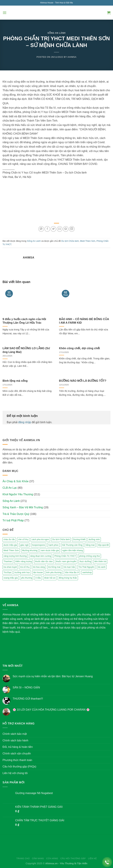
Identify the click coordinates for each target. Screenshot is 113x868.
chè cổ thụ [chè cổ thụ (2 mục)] (23, 539)
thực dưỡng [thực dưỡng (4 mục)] (85, 561)
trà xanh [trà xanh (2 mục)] (102, 567)
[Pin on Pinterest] (66, 229)
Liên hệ (92, 859)
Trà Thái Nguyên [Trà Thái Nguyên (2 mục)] (87, 567)
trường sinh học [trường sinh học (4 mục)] (22, 572)
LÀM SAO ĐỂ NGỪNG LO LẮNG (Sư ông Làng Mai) (26, 350)
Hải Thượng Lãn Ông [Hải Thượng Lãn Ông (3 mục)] (72, 545)
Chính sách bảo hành (15, 740)
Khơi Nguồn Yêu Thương (18, 494)
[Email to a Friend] (60, 229)
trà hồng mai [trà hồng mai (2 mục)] (54, 567)
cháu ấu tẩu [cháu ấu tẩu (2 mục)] (9, 539)
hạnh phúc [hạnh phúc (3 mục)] (53, 545)
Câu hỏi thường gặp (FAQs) (19, 767)
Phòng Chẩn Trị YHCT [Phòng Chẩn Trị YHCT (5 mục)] (65, 556)
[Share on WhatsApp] (41, 229)
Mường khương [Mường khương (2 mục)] (30, 550)
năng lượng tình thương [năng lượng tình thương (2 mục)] (15, 556)
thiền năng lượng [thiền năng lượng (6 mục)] (24, 561)
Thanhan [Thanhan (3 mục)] (8, 561)
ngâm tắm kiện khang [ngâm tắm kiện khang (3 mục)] (73, 550)
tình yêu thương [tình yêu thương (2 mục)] (54, 572)
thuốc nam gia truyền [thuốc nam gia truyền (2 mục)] (66, 561)
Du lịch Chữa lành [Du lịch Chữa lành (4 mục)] (61, 539)
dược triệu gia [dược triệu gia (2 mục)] (10, 545)
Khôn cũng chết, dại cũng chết (79, 348)
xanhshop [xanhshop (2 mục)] (87, 572)
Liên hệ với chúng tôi (15, 773)
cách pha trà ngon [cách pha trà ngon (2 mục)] (40, 539)
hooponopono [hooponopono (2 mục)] (39, 545)
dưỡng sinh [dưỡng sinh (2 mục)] (94, 539)
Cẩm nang (38, 859)
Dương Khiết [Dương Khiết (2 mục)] (79, 539)
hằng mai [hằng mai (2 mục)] (90, 545)
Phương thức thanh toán (17, 760)
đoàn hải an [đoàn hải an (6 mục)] (50, 578)
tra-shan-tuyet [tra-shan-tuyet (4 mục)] (10, 567)
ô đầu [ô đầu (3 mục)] (38, 578)
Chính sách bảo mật (15, 734)
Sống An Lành (57, 33)
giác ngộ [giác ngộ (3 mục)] (24, 545)
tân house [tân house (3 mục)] (38, 572)
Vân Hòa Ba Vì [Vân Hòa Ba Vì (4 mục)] (72, 572)
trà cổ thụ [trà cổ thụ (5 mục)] (25, 567)
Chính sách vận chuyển (17, 753)
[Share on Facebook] (47, 229)
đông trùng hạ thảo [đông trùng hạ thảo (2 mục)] (68, 578)
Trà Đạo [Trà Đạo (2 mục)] (7, 572)
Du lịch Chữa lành (70, 241)
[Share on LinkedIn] (72, 229)
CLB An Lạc (10, 488)
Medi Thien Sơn (88, 241)
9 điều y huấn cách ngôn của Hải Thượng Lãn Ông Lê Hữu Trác (24, 321)
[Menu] (5, 13)
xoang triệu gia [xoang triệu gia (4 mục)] (11, 578)
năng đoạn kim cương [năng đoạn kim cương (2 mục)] (41, 556)
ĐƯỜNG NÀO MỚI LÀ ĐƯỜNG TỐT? (83, 381)
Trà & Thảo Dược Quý (16, 514)
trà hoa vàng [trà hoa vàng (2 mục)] (39, 567)
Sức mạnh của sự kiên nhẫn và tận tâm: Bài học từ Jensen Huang (53, 676)
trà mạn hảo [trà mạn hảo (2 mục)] (69, 567)
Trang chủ (23, 859)
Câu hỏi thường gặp (73, 859)
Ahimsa (72, 57)
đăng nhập (25, 422)
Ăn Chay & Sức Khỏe (16, 481)
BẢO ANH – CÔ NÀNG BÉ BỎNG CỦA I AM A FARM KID (84, 321)
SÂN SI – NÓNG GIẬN (26, 687)
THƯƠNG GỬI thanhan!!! (28, 699)
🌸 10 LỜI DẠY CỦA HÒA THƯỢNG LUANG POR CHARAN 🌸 (51, 710)
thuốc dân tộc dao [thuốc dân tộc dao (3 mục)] (44, 561)
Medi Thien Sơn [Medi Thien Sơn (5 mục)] (11, 550)
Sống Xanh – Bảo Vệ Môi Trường (23, 507)
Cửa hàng (52, 859)
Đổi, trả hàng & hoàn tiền (18, 747)
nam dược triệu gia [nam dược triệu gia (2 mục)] (50, 550)
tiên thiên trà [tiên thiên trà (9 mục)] (100, 561)
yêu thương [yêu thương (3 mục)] (27, 578)
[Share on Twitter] (53, 229)
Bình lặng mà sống (15, 381)
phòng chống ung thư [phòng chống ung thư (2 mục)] (90, 556)
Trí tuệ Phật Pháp (13, 520)
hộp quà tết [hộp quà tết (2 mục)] (103, 545)
